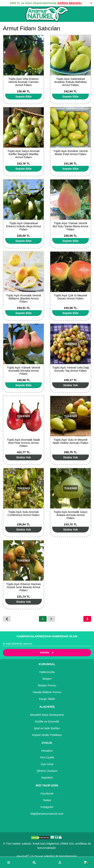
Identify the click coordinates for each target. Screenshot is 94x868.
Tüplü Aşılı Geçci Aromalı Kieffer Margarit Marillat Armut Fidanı (23, 154)
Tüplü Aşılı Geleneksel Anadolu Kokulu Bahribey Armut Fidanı (70, 82)
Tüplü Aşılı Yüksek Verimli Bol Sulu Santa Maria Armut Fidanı (70, 226)
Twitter (47, 800)
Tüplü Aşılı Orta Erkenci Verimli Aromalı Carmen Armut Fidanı (23, 82)
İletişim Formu (47, 685)
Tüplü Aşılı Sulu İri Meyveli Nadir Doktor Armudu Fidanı (70, 441)
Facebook (47, 793)
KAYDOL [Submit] (47, 653)
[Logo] (47, 14)
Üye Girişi (47, 764)
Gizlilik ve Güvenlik (47, 721)
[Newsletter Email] (47, 644)
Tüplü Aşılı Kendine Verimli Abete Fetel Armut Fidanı (70, 153)
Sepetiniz (47, 777)
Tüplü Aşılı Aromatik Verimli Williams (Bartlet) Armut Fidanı (23, 298)
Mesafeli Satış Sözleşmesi (47, 715)
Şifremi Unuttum (47, 771)
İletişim (47, 679)
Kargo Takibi (47, 699)
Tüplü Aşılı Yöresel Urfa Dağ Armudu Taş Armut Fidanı (71, 369)
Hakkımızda (47, 672)
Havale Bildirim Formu (47, 692)
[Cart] (85, 863)
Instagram (47, 807)
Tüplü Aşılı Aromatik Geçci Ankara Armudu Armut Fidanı (70, 515)
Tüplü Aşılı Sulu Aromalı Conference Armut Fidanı (24, 513)
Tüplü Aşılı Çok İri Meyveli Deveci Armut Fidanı (71, 297)
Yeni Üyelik (47, 757)
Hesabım (47, 751)
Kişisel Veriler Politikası (47, 735)
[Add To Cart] (23, 97)
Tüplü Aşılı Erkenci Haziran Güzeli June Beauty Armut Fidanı (23, 587)
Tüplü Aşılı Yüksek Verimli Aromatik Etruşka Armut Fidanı (23, 371)
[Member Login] (60, 863)
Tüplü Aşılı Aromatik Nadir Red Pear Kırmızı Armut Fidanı (24, 443)
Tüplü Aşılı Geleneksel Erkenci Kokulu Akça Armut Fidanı (23, 226)
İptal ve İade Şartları (47, 728)
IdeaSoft (23, 856)
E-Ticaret (37, 856)
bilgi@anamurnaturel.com (47, 814)
